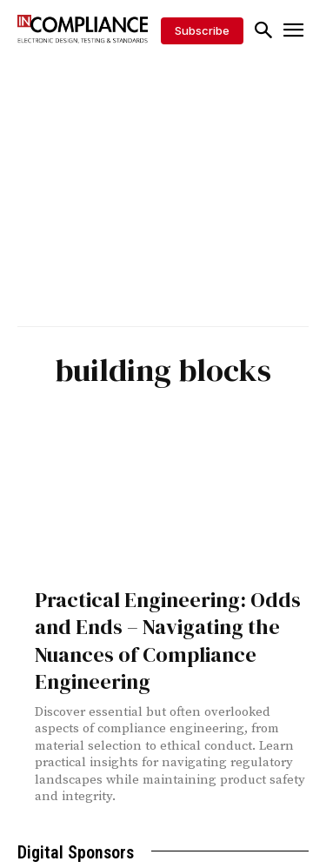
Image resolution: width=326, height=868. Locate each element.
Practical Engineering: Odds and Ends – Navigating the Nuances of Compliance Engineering (168, 641)
